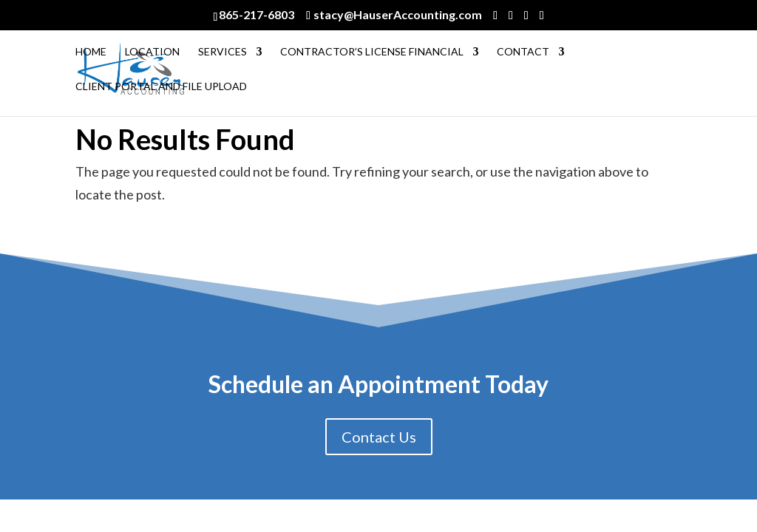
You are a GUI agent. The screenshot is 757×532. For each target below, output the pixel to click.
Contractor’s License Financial (372, 52)
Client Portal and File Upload (161, 87)
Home (91, 52)
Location (152, 52)
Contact (523, 52)
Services (223, 52)
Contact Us (379, 437)
